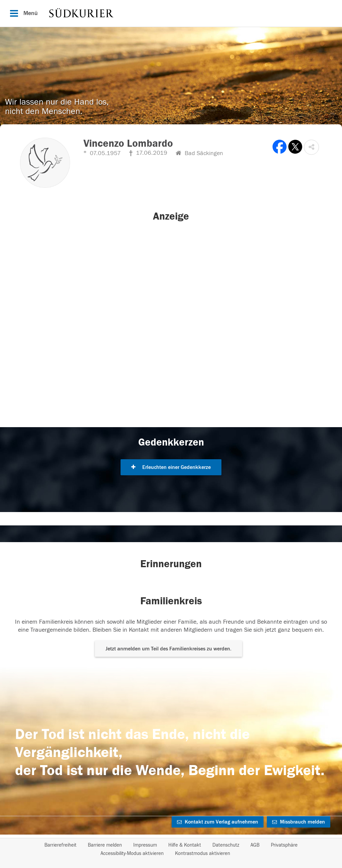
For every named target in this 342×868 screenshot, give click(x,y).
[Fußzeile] (171, 849)
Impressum (145, 845)
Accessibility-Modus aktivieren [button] (132, 853)
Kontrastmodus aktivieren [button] (203, 853)
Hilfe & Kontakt (185, 845)
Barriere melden (105, 845)
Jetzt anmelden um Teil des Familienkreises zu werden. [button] (168, 649)
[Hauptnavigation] (171, 13)
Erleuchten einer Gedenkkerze (171, 467)
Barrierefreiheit (60, 845)
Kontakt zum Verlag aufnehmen (218, 822)
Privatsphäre (284, 845)
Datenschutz (226, 845)
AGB (255, 845)
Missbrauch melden (299, 822)
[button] (311, 147)
